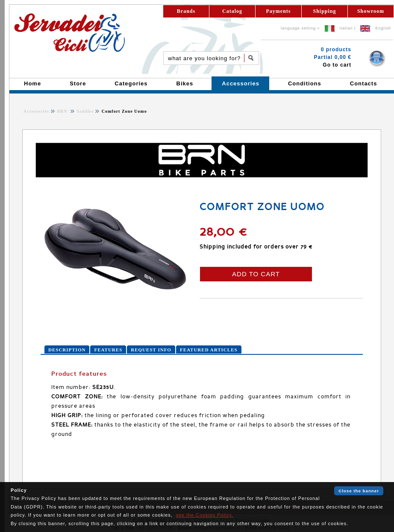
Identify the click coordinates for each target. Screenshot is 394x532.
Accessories (36, 111)
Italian (346, 28)
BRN (63, 111)
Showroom (371, 11)
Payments (279, 11)
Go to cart (337, 65)
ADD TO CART (256, 274)
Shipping (324, 11)
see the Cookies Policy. (205, 515)
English (383, 28)
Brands (186, 11)
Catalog (232, 11)
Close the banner (359, 491)
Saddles (84, 111)
